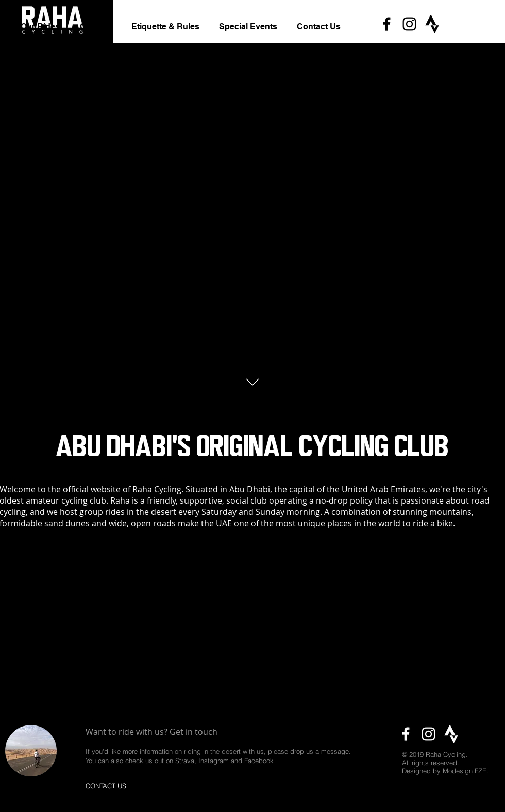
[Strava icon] (432, 24)
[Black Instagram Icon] (409, 24)
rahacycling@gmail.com (228, 783)
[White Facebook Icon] (406, 734)
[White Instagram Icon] (428, 734)
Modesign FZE (465, 771)
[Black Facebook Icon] (387, 24)
